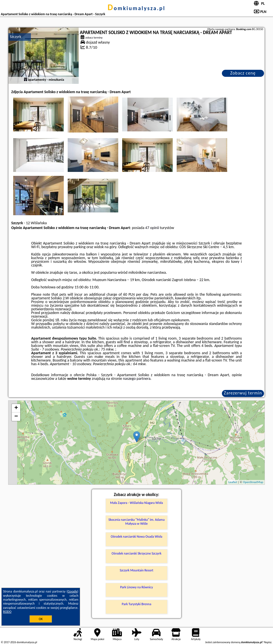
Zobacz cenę (243, 73)
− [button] (16, 417)
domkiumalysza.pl (136, 8)
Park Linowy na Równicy (137, 587)
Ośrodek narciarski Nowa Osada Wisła (136, 537)
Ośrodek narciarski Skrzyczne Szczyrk (136, 553)
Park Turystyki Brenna (137, 604)
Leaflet (233, 482)
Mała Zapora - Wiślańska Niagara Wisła (136, 503)
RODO (7, 612)
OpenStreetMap (253, 482)
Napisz (268, 642)
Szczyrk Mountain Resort (136, 570)
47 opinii (152, 228)
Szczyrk (16, 37)
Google (73, 591)
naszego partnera (137, 379)
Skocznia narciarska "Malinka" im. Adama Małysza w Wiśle (136, 522)
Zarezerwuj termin (243, 393)
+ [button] (16, 408)
